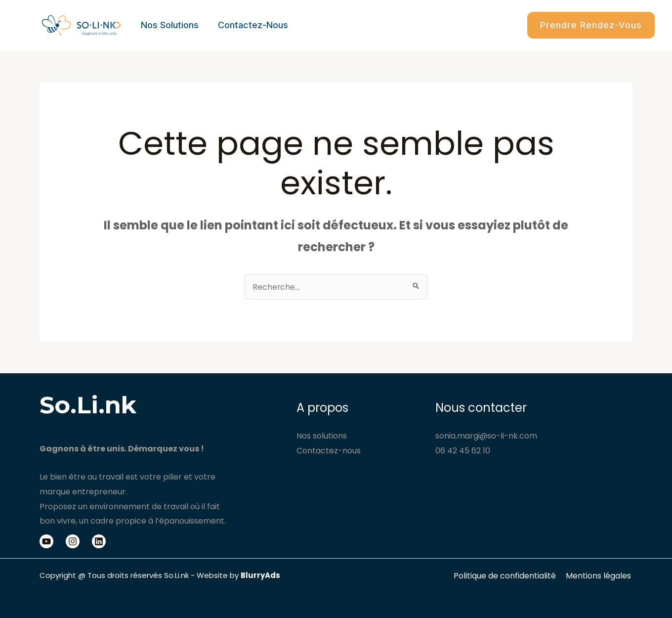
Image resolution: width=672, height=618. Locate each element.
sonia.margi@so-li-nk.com (486, 436)
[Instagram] (73, 541)
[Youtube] (46, 541)
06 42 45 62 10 (463, 451)
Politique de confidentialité (508, 576)
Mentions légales (600, 576)
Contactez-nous (251, 25)
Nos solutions (169, 25)
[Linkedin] (99, 541)
